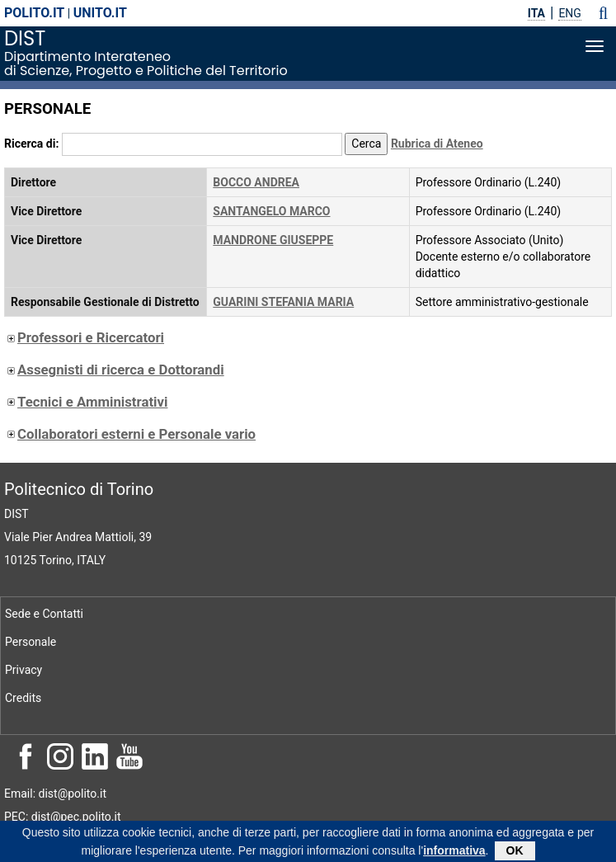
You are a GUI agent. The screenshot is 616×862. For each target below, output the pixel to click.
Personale (31, 642)
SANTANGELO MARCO (271, 211)
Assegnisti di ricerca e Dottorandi (114, 370)
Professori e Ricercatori (84, 337)
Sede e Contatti (44, 614)
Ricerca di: (31, 144)
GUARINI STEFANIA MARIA (283, 302)
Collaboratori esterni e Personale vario (130, 434)
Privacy (24, 670)
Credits (23, 698)
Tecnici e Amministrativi (86, 402)
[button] (603, 13)
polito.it (34, 13)
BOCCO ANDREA (256, 182)
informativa (454, 853)
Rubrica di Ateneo (437, 144)
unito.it (100, 13)
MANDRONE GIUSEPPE (273, 240)
